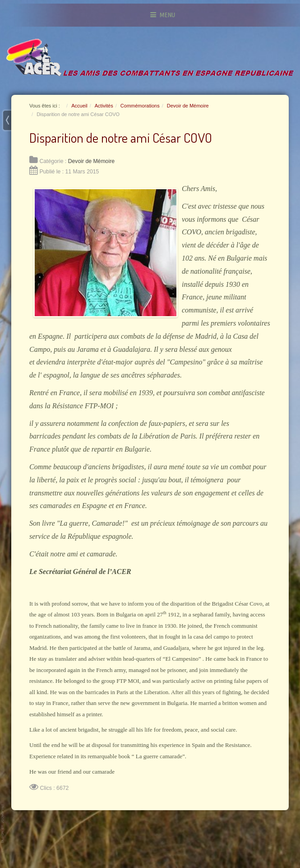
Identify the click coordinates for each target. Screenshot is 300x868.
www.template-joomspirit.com (3, 824)
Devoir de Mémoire (91, 161)
